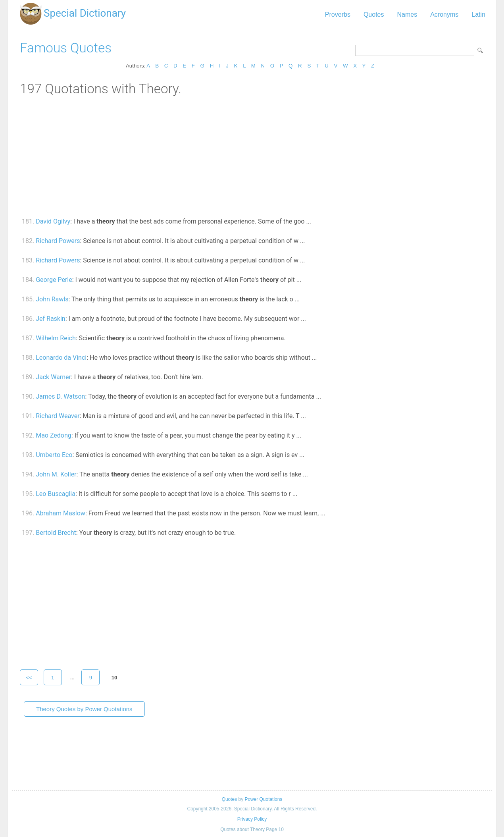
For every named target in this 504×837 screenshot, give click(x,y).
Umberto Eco (54, 455)
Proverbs (338, 14)
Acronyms (444, 14)
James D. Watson (60, 396)
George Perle (54, 280)
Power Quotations (263, 799)
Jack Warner (53, 377)
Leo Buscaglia (56, 494)
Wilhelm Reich (56, 338)
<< (29, 678)
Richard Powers (58, 241)
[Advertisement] (252, 156)
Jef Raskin (51, 319)
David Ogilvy (53, 221)
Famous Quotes (66, 48)
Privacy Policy (252, 819)
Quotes (374, 14)
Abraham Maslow (61, 513)
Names (407, 14)
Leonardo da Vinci (61, 358)
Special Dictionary (85, 13)
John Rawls (52, 299)
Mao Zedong (54, 435)
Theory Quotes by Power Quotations (84, 709)
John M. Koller (56, 474)
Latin (478, 14)
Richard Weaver (58, 416)
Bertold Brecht (56, 533)
